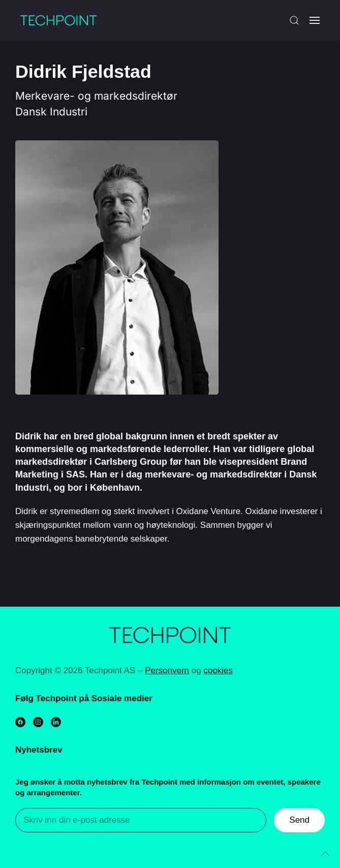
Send (299, 820)
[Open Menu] (315, 20)
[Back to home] (58, 20)
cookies (218, 670)
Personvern (167, 670)
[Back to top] (325, 854)
